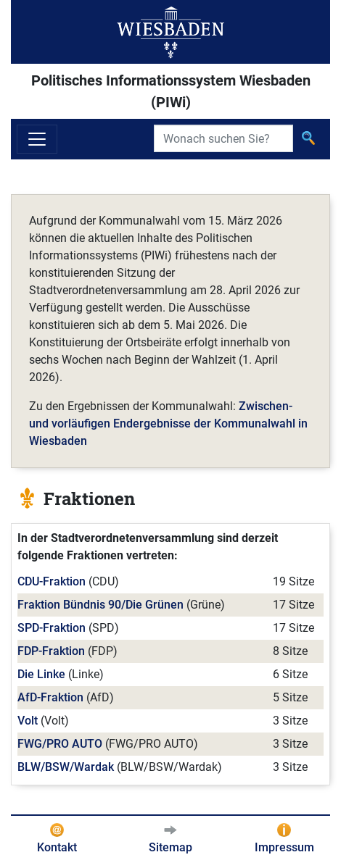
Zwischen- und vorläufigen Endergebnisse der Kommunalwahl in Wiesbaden (168, 423)
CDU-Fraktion (52, 581)
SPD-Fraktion (52, 628)
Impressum (284, 847)
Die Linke (41, 674)
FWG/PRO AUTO (60, 744)
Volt (28, 721)
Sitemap (170, 847)
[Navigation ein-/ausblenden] (37, 139)
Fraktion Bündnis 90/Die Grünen (100, 605)
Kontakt (57, 847)
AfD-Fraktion (50, 697)
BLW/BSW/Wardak (66, 767)
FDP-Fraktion (51, 651)
